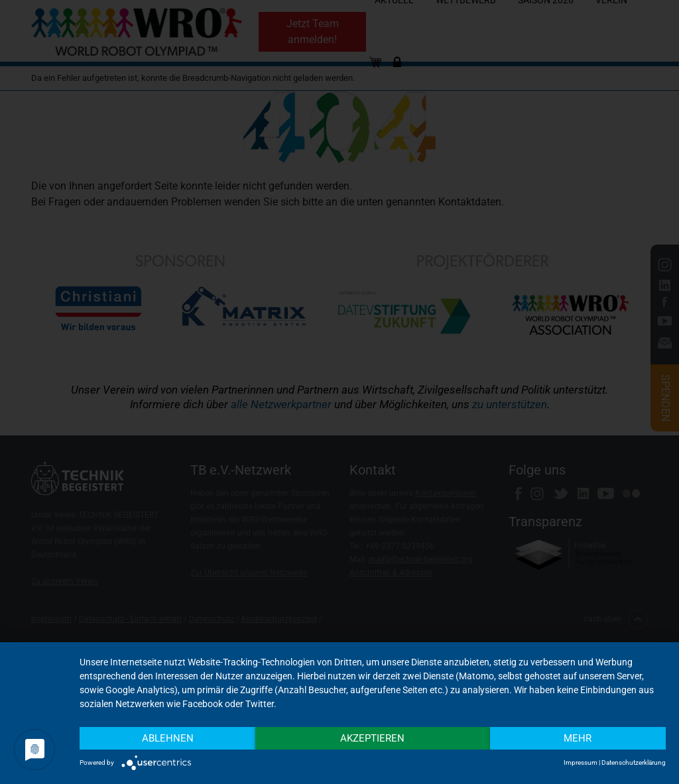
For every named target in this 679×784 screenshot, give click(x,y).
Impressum (581, 762)
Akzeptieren (372, 738)
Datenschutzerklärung (634, 762)
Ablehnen (168, 738)
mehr (578, 738)
